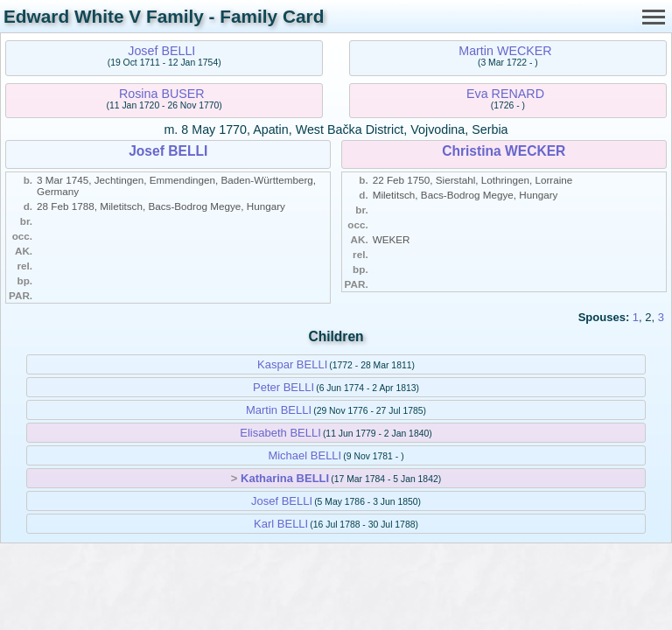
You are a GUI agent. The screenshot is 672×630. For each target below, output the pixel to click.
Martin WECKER (505, 51)
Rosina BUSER (162, 94)
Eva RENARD (505, 94)
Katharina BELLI (285, 478)
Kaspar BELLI (292, 364)
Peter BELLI (283, 387)
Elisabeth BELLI (280, 433)
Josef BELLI (161, 51)
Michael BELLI (304, 455)
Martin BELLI (279, 410)
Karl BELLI (281, 524)
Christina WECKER (504, 151)
